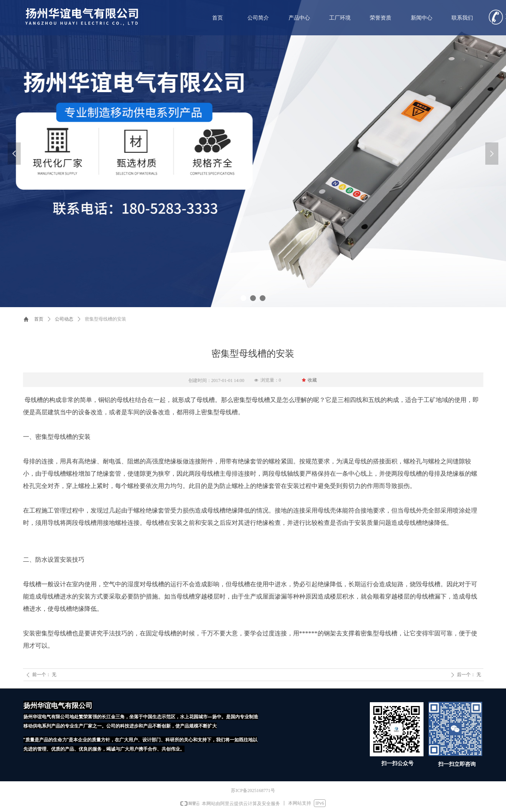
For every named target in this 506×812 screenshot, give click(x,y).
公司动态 (64, 319)
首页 (39, 319)
